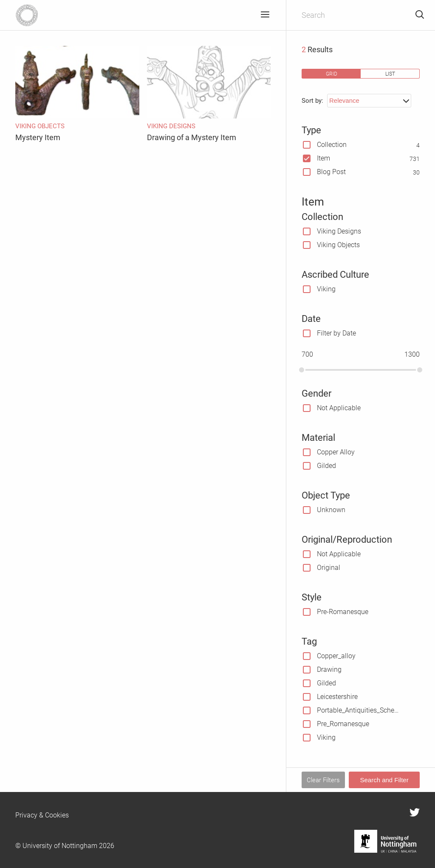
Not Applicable (339, 408)
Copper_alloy (336, 656)
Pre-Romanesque (343, 612)
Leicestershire (337, 697)
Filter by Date (336, 333)
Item (323, 158)
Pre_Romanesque (343, 724)
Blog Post (331, 172)
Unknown (331, 510)
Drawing (329, 669)
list (390, 74)
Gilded (326, 466)
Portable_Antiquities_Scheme (359, 710)
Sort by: (312, 101)
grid (332, 74)
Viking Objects (338, 245)
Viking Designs (339, 231)
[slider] (302, 370)
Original (329, 568)
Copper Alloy (336, 452)
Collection (332, 145)
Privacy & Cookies (42, 815)
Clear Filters (323, 780)
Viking (326, 289)
